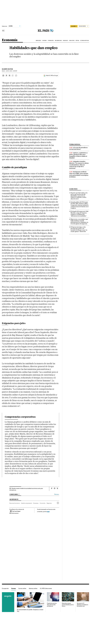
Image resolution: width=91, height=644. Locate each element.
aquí (48, 511)
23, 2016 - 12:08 (12, 71)
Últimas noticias (75, 144)
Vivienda (44, 41)
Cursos (14, 588)
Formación (51, 41)
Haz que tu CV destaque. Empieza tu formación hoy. (83, 605)
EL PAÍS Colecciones (46, 588)
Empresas (36, 503)
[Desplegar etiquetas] (58, 503)
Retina (77, 41)
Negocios (65, 41)
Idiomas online (33, 588)
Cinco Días (72, 41)
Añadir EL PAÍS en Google (52, 76)
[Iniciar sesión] (84, 26)
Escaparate (5, 588)
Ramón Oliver (7, 69)
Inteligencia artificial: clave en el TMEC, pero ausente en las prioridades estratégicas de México (79, 174)
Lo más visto (73, 189)
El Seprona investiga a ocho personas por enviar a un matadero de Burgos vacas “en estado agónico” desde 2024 (79, 229)
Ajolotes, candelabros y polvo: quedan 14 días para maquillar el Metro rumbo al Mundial (78, 155)
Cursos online (22, 588)
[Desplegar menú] (3, 31)
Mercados (38, 41)
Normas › (57, 494)
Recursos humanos (15, 503)
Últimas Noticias (85, 41)
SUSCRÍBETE (74, 26)
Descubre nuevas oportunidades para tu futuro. (68, 605)
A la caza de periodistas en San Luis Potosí (78, 148)
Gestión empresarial (26, 503)
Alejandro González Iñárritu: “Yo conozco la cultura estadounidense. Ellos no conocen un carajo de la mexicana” (79, 165)
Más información (14, 513)
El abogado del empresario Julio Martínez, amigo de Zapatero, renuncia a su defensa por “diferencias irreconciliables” (80, 214)
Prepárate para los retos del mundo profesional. (52, 605)
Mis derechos (58, 41)
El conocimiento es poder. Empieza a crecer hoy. (30, 610)
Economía (10, 40)
